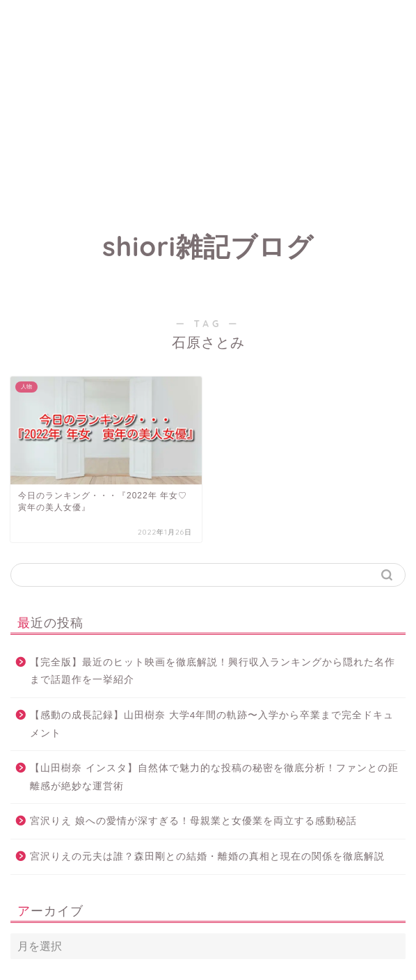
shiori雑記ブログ (208, 246)
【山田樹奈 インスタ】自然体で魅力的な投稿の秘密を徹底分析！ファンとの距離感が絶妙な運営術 (214, 777)
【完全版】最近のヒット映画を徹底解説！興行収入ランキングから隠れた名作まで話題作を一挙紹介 (213, 671)
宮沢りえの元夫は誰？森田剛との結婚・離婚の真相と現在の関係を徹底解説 (207, 856)
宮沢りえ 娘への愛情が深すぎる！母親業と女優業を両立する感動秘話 (193, 821)
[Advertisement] (208, 97)
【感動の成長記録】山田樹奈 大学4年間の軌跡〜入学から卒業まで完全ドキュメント (212, 724)
